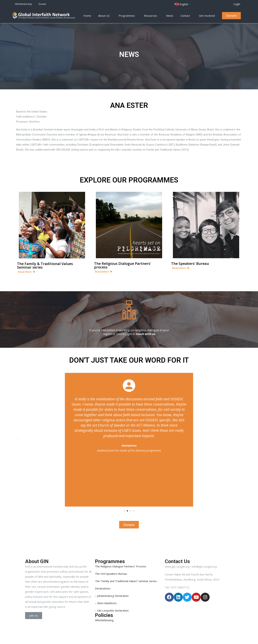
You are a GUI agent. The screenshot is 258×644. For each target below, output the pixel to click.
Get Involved (208, 16)
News (170, 16)
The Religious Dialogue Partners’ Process (121, 566)
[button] (237, 4)
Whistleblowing (104, 620)
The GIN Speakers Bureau (111, 574)
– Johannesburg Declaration (112, 596)
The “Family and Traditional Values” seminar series (126, 581)
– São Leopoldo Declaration (112, 610)
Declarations (103, 588)
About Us (105, 16)
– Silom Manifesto (106, 603)
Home (87, 16)
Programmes (128, 16)
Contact (186, 16)
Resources (151, 16)
